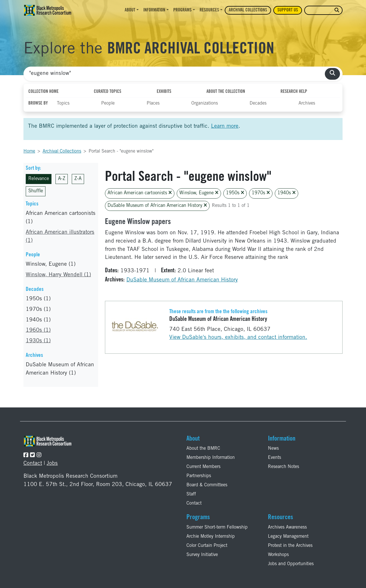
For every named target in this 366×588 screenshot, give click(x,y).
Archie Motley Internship (211, 537)
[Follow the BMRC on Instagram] (39, 456)
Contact (33, 464)
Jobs (52, 464)
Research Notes (284, 467)
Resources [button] (209, 10)
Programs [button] (182, 10)
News (273, 449)
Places (153, 103)
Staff (191, 494)
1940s (287, 193)
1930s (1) (38, 341)
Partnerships (199, 476)
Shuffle (36, 191)
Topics (63, 103)
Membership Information (211, 458)
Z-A (78, 179)
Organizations (205, 103)
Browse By (38, 103)
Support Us (288, 10)
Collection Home (43, 92)
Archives (307, 103)
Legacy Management (288, 537)
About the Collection (226, 92)
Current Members (203, 467)
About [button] (130, 10)
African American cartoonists (140, 193)
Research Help (294, 92)
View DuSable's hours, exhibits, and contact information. (238, 338)
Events (274, 458)
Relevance (39, 179)
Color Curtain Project (207, 546)
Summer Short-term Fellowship (217, 527)
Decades (258, 103)
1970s (261, 193)
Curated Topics (108, 92)
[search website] (337, 10)
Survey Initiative (202, 555)
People (108, 103)
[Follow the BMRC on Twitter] (32, 456)
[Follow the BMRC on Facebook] (26, 456)
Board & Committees (207, 485)
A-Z (62, 179)
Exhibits (164, 92)
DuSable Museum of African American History (157, 206)
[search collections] (332, 74)
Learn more (225, 126)
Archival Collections (248, 10)
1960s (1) (38, 330)
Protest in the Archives (290, 546)
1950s (235, 193)
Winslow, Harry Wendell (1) (58, 275)
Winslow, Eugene (199, 193)
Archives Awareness (287, 527)
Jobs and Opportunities (291, 564)
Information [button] (154, 10)
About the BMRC (203, 449)
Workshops (278, 555)
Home (29, 151)
